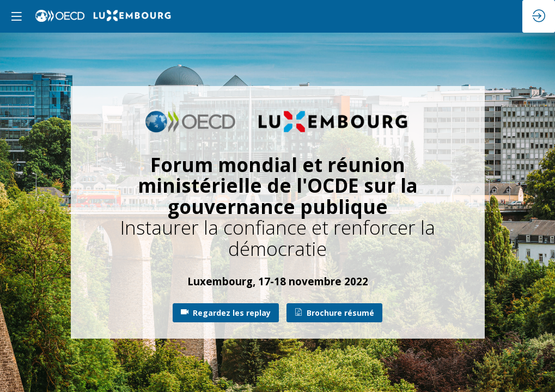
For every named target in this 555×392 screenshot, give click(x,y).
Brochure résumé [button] (334, 313)
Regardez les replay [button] (226, 313)
